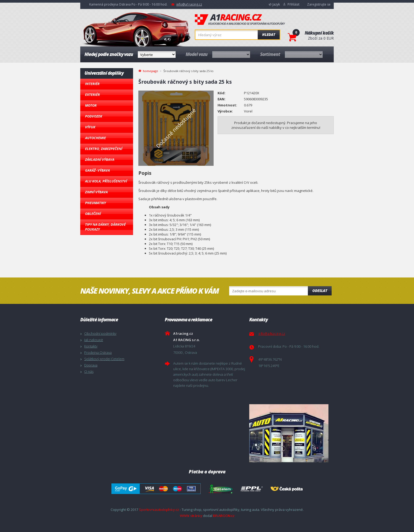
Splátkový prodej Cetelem (104, 359)
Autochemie (95, 138)
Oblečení (93, 214)
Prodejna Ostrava (98, 352)
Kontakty (91, 346)
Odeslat (320, 291)
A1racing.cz (240, 20)
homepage (150, 70)
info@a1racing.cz (189, 4)
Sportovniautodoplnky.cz (159, 510)
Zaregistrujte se (319, 4)
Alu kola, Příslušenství (106, 181)
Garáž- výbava (97, 170)
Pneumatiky (95, 203)
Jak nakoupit (94, 340)
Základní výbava (100, 159)
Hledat (269, 35)
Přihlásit (293, 4)
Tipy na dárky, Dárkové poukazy (105, 227)
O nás (89, 371)
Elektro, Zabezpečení (104, 149)
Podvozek (94, 116)
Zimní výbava (96, 192)
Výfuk (90, 127)
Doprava (91, 365)
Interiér (92, 84)
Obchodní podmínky (100, 333)
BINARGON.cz (224, 516)
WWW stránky (191, 516)
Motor (91, 105)
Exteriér (92, 95)
